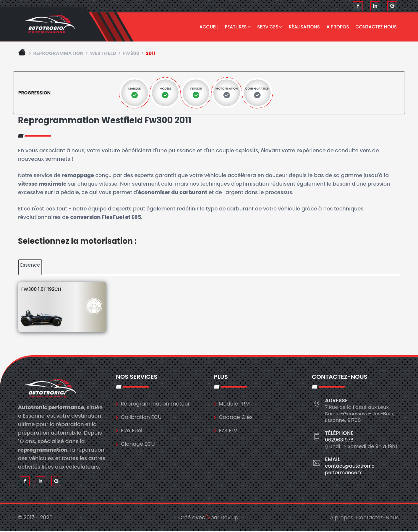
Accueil (209, 27)
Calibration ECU (141, 417)
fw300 (131, 54)
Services (270, 27)
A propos (338, 27)
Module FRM (234, 404)
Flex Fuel (132, 431)
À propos (342, 518)
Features (238, 27)
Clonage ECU (138, 444)
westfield (103, 54)
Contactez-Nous (377, 518)
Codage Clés (236, 417)
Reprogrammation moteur (155, 404)
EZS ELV (228, 431)
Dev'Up (230, 518)
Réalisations (304, 27)
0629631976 (339, 440)
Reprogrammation (59, 54)
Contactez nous (376, 27)
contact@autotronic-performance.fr (351, 469)
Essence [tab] (30, 266)
